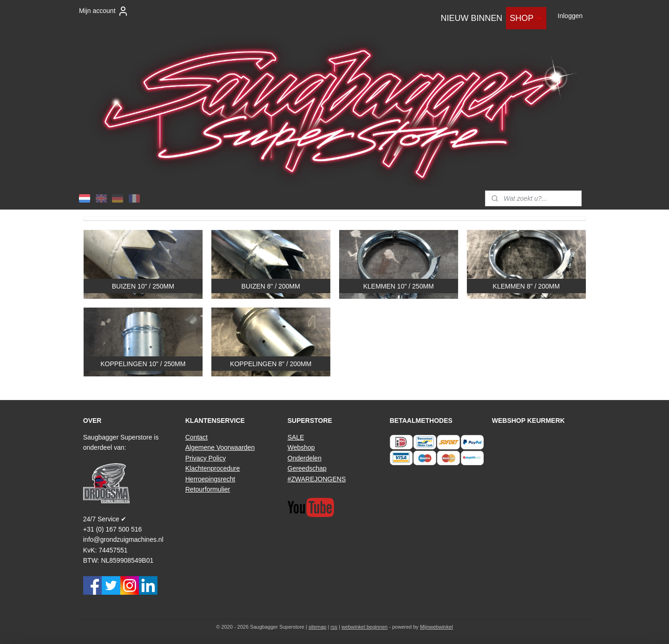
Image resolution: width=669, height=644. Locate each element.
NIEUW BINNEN (471, 18)
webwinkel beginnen (364, 627)
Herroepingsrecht (210, 479)
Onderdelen (305, 458)
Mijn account (104, 11)
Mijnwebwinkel (436, 627)
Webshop (301, 447)
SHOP (526, 18)
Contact (197, 437)
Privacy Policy (206, 458)
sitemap (318, 627)
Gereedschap (307, 468)
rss (334, 627)
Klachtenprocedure (213, 468)
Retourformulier (208, 489)
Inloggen (570, 16)
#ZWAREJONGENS (317, 479)
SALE (296, 437)
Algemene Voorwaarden (220, 447)
